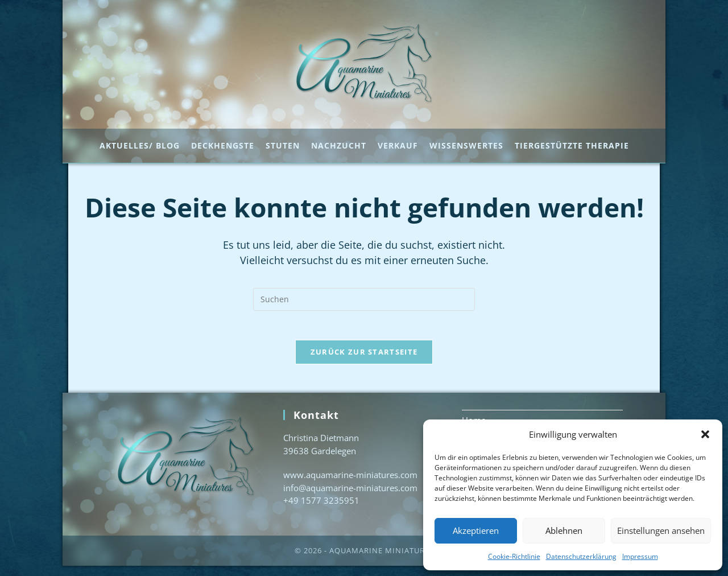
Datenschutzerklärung (581, 556)
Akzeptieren (476, 530)
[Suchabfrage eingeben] (364, 305)
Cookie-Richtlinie (514, 556)
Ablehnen (564, 530)
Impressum (640, 556)
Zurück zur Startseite (364, 362)
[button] (705, 434)
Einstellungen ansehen (661, 530)
